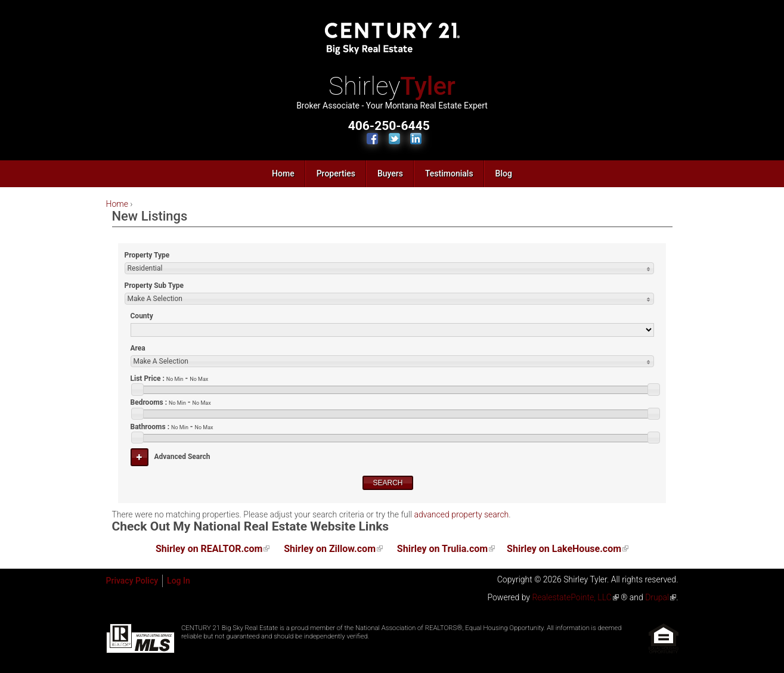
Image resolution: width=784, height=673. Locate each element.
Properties (336, 173)
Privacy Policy (132, 581)
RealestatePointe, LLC (571, 597)
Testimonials (449, 173)
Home (283, 173)
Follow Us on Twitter (394, 139)
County (142, 316)
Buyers (390, 173)
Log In (179, 581)
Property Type (147, 255)
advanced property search (461, 514)
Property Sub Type (154, 286)
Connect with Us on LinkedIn (416, 139)
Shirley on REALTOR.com (209, 549)
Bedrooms (171, 402)
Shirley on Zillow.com (330, 549)
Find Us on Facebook (372, 139)
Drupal (657, 597)
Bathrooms (172, 427)
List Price (170, 379)
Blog (504, 173)
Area (138, 348)
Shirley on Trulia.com (442, 549)
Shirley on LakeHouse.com (564, 549)
